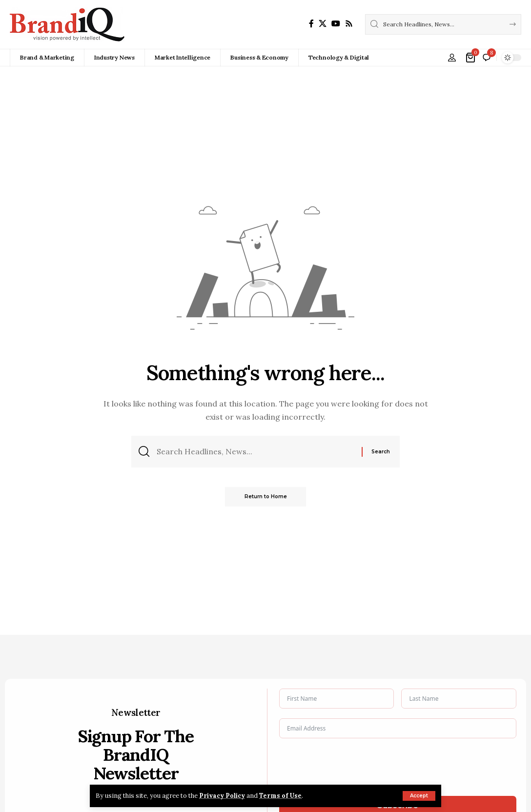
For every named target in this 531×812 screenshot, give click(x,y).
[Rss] (349, 24)
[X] (323, 24)
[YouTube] (336, 24)
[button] (419, 796)
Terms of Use (281, 796)
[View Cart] (471, 58)
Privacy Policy (223, 796)
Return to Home (266, 497)
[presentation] (353, 767)
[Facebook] (311, 24)
